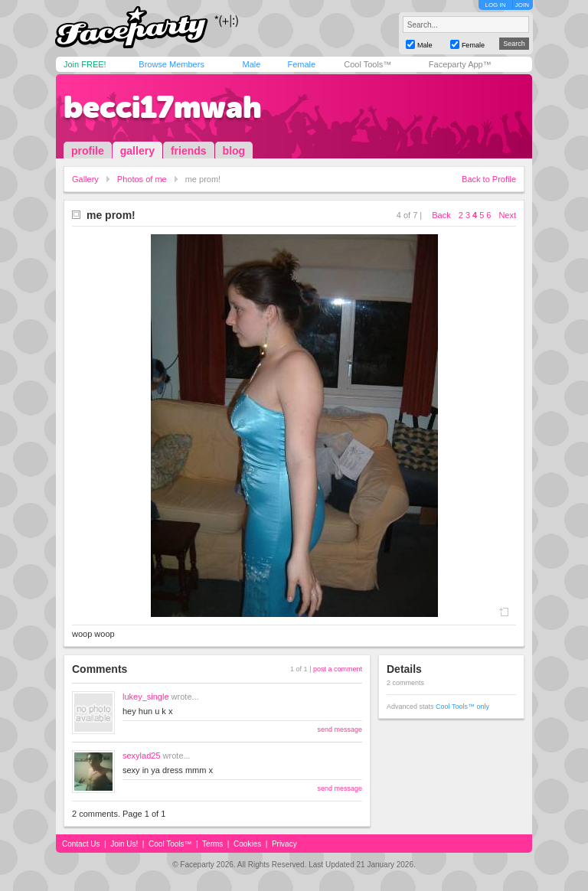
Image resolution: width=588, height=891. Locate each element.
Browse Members (171, 64)
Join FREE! (85, 64)
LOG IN (495, 5)
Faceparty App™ (460, 64)
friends (189, 151)
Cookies (247, 844)
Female (301, 64)
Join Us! (124, 844)
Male (251, 64)
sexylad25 (142, 756)
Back (441, 215)
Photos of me (142, 179)
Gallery (85, 179)
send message (340, 729)
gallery (137, 151)
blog (234, 151)
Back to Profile (489, 179)
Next (507, 215)
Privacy (284, 844)
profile (88, 151)
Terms (212, 844)
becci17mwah (163, 107)
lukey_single (146, 697)
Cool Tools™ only (462, 707)
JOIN (522, 5)
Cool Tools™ (367, 64)
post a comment (338, 669)
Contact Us (81, 844)
